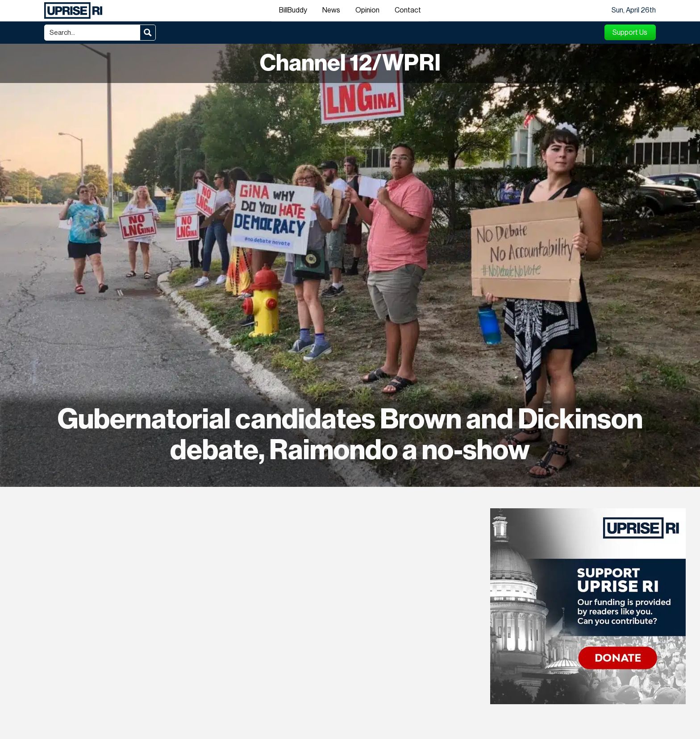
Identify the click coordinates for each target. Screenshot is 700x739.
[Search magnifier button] (148, 33)
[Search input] (93, 33)
